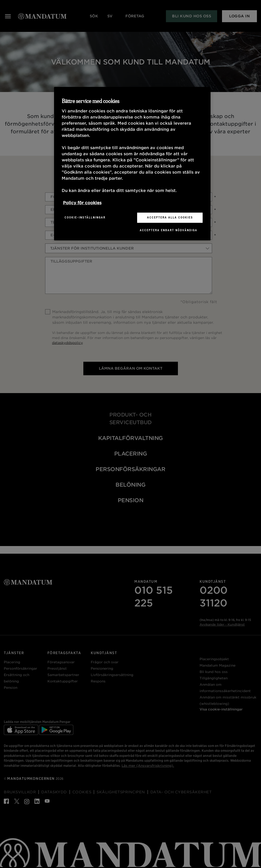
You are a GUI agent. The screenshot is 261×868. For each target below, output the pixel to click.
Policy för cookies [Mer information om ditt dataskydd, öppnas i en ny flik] (82, 203)
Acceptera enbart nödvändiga (168, 230)
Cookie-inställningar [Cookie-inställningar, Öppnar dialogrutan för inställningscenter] (85, 217)
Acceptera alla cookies (170, 217)
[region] (132, 164)
